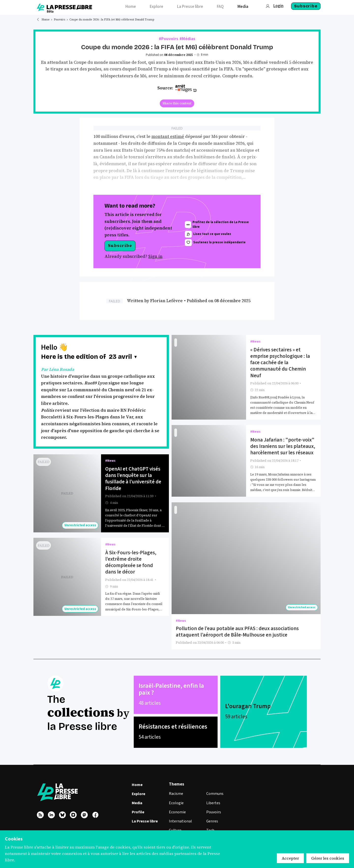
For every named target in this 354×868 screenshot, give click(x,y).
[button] (123, 356)
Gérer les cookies (328, 858)
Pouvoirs (59, 20)
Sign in (155, 256)
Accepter (290, 858)
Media (137, 798)
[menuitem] (131, 7)
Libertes (213, 798)
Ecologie (176, 798)
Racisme (176, 789)
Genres (212, 816)
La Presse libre (145, 817)
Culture (175, 826)
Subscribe (306, 6)
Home (46, 20)
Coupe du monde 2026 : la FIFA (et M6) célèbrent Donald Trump (112, 20)
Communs (215, 789)
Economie (177, 807)
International (180, 816)
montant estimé (168, 136)
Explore (139, 789)
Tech (210, 826)
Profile (138, 807)
